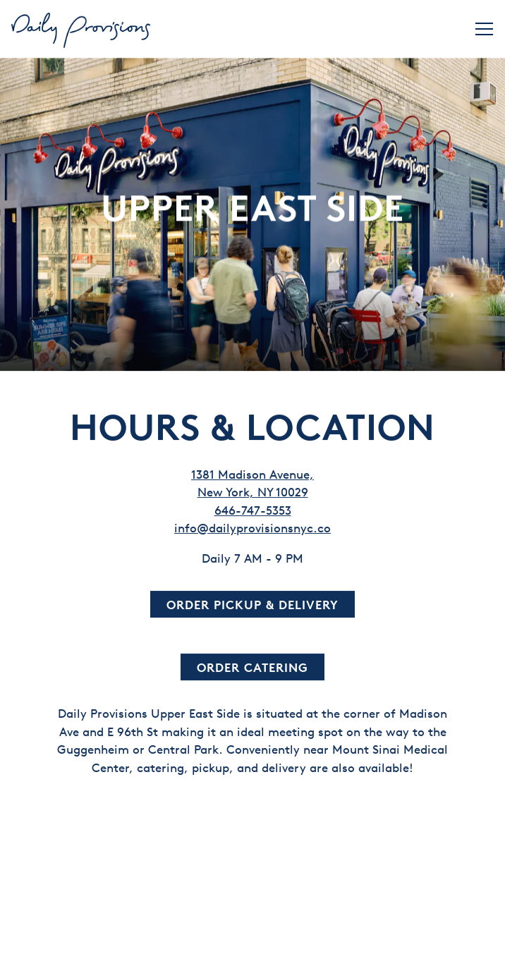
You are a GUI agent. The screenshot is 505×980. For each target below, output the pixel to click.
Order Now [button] (253, 961)
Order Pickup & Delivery (253, 598)
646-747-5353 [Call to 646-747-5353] (253, 503)
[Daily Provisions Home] (82, 29)
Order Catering (253, 660)
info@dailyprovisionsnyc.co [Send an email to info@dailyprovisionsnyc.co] (253, 521)
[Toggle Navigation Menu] (484, 29)
